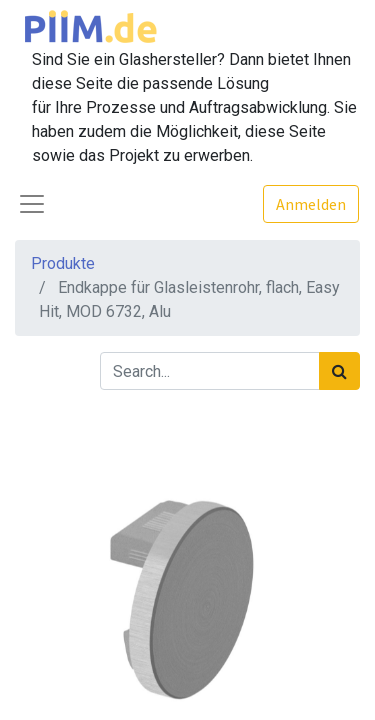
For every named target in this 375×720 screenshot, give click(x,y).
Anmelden (311, 204)
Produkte (63, 263)
